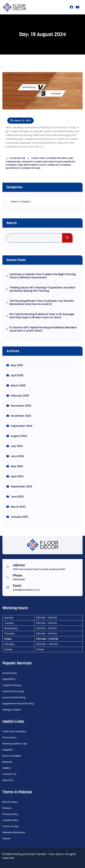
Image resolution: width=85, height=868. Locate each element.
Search (12, 223)
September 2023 (21, 487)
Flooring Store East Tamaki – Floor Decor (38, 854)
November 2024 (21, 416)
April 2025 (17, 375)
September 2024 (22, 426)
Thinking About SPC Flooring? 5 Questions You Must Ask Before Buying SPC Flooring (42, 289)
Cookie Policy (10, 820)
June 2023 (17, 497)
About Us (8, 780)
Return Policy (10, 802)
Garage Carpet (12, 710)
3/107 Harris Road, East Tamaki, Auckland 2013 (39, 569)
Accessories (10, 673)
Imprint (7, 838)
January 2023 (19, 517)
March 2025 (18, 386)
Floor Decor (18, 158)
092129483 (19, 579)
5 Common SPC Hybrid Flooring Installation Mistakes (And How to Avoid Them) (43, 329)
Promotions (9, 737)
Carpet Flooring (12, 685)
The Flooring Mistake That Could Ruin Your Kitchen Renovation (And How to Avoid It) (42, 302)
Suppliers (8, 750)
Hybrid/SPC (9, 679)
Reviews (7, 762)
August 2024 (19, 436)
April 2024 (17, 476)
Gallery (7, 768)
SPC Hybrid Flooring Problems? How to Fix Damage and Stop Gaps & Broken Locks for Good (42, 316)
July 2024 (17, 446)
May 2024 (17, 466)
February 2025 (20, 396)
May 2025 (17, 365)
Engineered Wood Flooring (18, 703)
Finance (7, 808)
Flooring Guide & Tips (15, 744)
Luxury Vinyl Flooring (14, 697)
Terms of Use (10, 826)
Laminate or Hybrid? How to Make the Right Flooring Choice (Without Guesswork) (42, 276)
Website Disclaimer (14, 832)
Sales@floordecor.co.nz (26, 590)
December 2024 (21, 406)
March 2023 (18, 507)
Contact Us (9, 774)
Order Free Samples (14, 731)
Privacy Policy (10, 814)
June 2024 (17, 456)
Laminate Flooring (13, 691)
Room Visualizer (12, 756)
